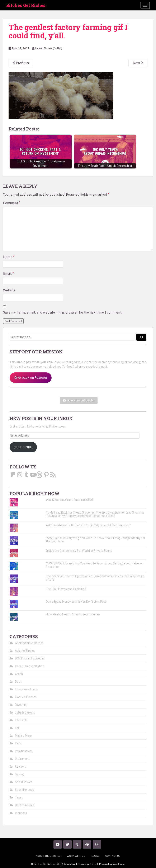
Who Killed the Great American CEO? (70, 500)
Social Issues (24, 782)
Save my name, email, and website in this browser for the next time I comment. (63, 312)
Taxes (19, 797)
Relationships (24, 751)
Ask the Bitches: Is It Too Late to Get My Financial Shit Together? (88, 525)
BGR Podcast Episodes (30, 658)
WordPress (119, 864)
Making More (23, 736)
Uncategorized (25, 805)
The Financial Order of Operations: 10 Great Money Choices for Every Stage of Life (95, 578)
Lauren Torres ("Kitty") (49, 48)
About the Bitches (48, 856)
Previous (21, 63)
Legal (95, 856)
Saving (19, 774)
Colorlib (94, 864)
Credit (19, 674)
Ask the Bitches (25, 651)
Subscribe (23, 447)
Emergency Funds (26, 689)
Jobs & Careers (25, 712)
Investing (21, 705)
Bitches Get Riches (26, 5)
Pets (18, 743)
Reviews (20, 767)
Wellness (21, 813)
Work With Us (76, 856)
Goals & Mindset (26, 697)
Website (9, 290)
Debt (18, 682)
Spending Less (24, 790)
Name (9, 257)
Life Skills (21, 720)
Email (9, 273)
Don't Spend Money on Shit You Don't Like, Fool (76, 602)
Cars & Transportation (30, 666)
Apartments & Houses (29, 643)
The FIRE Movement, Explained (66, 589)
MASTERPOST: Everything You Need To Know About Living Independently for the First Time (96, 540)
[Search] (141, 337)
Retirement (22, 759)
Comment (12, 203)
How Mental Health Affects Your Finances (73, 614)
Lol (17, 728)
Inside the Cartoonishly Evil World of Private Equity (79, 551)
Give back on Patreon (31, 377)
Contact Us (113, 856)
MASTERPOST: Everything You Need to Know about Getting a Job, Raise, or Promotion (94, 565)
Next (138, 63)
